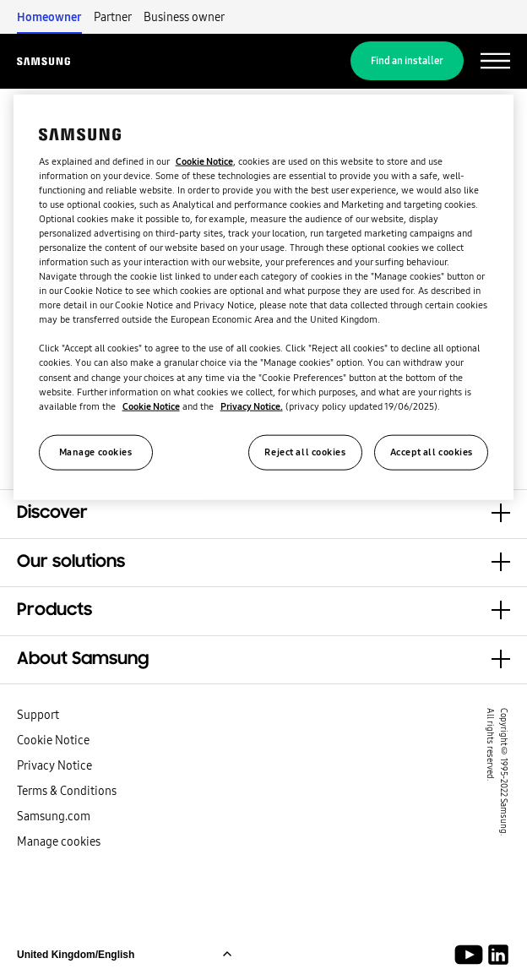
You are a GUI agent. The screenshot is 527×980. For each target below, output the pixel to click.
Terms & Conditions (67, 791)
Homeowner (49, 17)
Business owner (184, 17)
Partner (113, 17)
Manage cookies (59, 841)
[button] (263, 514)
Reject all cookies (305, 451)
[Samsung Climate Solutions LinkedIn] (498, 955)
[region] (264, 297)
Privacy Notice (54, 765)
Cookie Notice (53, 740)
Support (38, 715)
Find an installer (407, 61)
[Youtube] (472, 955)
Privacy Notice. (252, 406)
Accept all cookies (432, 451)
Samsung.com (54, 816)
